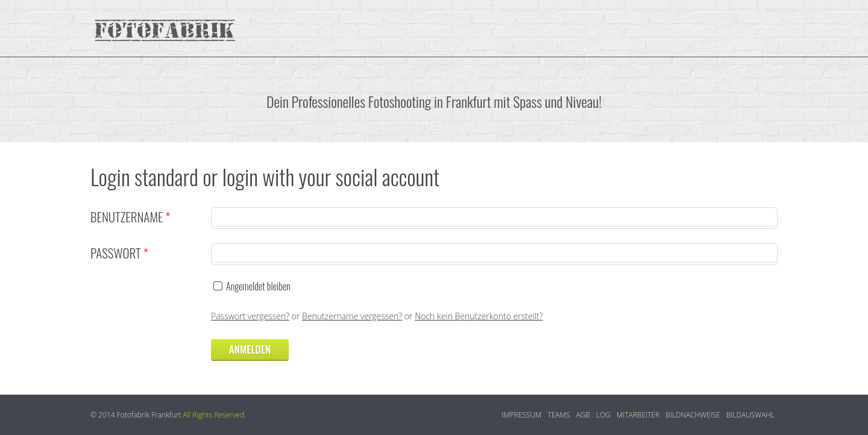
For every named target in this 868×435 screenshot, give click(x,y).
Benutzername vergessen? (352, 316)
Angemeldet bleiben (258, 286)
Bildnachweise (693, 415)
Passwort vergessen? (250, 316)
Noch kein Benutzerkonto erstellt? (479, 316)
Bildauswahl (750, 415)
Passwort (119, 253)
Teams (558, 415)
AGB (583, 415)
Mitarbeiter (638, 415)
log (603, 415)
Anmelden (250, 349)
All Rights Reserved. (215, 415)
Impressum (521, 415)
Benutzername (130, 217)
